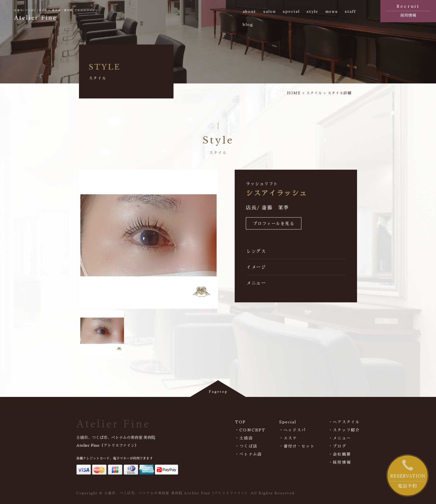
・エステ (288, 438)
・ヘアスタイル (344, 422)
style (313, 11)
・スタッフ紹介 (344, 430)
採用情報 (408, 10)
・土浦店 (244, 438)
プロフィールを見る (274, 224)
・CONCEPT (250, 430)
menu (331, 11)
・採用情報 (340, 462)
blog (248, 24)
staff (350, 11)
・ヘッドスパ (293, 430)
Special (288, 422)
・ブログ (337, 446)
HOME (294, 93)
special (291, 11)
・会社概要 (340, 454)
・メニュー (340, 438)
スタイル (314, 93)
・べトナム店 (248, 454)
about (250, 11)
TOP (240, 422)
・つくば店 (246, 446)
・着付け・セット (297, 446)
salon (270, 11)
